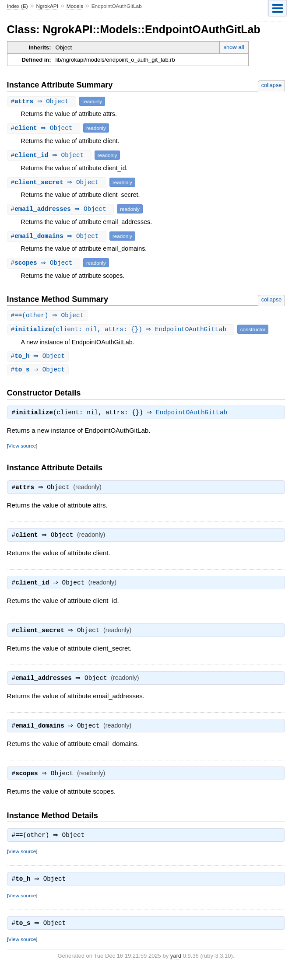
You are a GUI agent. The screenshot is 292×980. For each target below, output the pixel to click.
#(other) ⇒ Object (49, 316)
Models (75, 6)
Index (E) (18, 6)
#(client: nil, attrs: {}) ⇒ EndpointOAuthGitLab (122, 330)
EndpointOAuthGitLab (194, 415)
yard (176, 967)
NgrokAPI (47, 6)
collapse (272, 85)
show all (234, 47)
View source (22, 448)
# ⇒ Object (43, 101)
